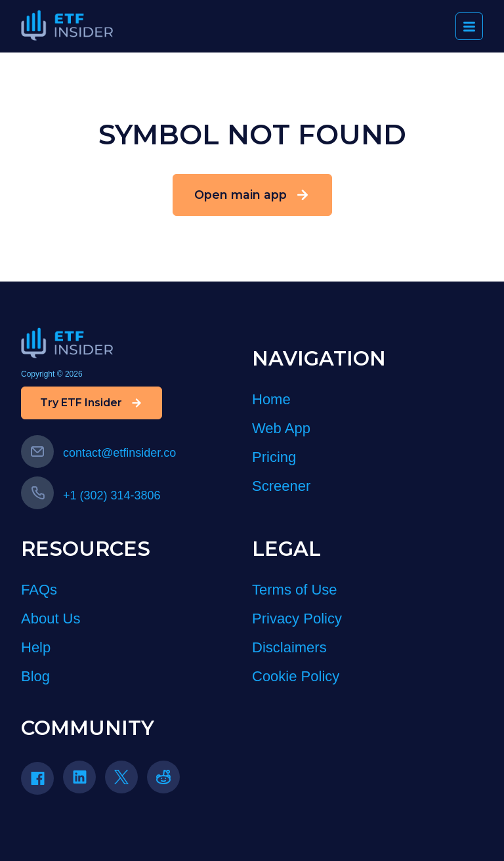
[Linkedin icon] (79, 777)
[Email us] (37, 451)
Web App (281, 428)
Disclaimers (289, 647)
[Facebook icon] (37, 778)
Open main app (252, 195)
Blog (35, 676)
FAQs (39, 590)
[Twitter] (126, 781)
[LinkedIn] (84, 781)
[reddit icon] (163, 777)
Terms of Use (295, 590)
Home (271, 399)
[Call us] (37, 493)
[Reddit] (168, 781)
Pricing (274, 457)
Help (36, 647)
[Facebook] (42, 783)
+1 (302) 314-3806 (91, 495)
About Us (51, 619)
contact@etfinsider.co (98, 453)
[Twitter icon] (121, 777)
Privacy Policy (297, 619)
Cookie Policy (296, 676)
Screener (281, 486)
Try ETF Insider (92, 403)
